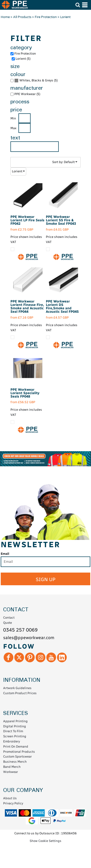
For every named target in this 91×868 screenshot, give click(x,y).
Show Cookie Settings (45, 841)
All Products (22, 17)
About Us (10, 798)
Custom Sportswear (17, 756)
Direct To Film (13, 731)
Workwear (11, 772)
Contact (9, 618)
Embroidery (12, 741)
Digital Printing (15, 726)
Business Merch (15, 762)
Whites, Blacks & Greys (36, 80)
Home (5, 17)
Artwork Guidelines (17, 688)
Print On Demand (16, 746)
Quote (8, 623)
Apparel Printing (15, 721)
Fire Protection (46, 17)
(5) (36, 81)
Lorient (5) (23, 59)
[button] (78, 5)
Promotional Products (19, 752)
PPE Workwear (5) (27, 94)
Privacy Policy (13, 803)
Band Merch (12, 767)
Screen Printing (15, 736)
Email (5, 554)
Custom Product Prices (20, 693)
